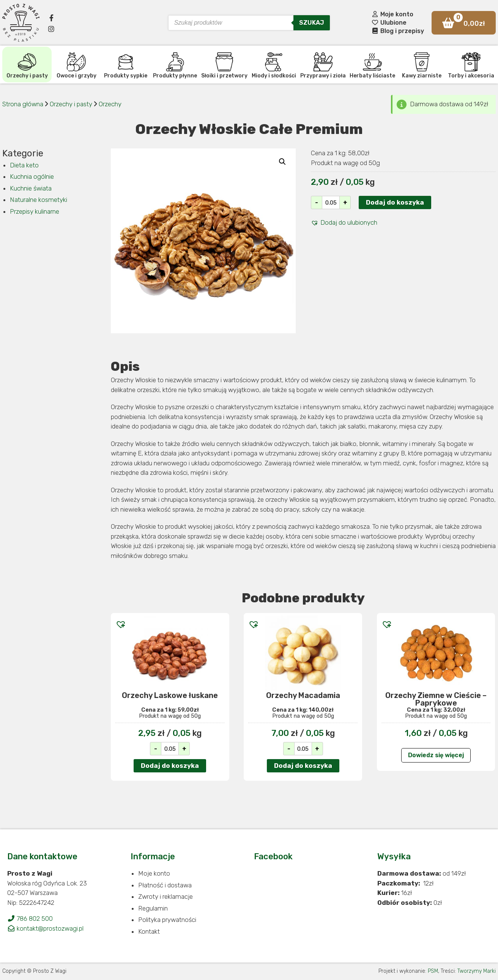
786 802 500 (30, 919)
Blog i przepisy (398, 31)
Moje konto (392, 14)
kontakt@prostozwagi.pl (45, 928)
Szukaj (312, 23)
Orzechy (110, 104)
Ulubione (389, 23)
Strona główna (23, 104)
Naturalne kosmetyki (39, 200)
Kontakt (149, 931)
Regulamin (153, 908)
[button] (344, 223)
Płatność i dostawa (165, 885)
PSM (433, 971)
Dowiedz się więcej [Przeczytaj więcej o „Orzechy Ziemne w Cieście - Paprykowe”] (436, 755)
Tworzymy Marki (477, 971)
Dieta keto (24, 165)
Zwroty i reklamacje (165, 896)
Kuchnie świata (31, 188)
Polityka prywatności (167, 920)
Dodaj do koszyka (395, 202)
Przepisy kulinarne (35, 211)
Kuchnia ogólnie (32, 176)
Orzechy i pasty (72, 104)
